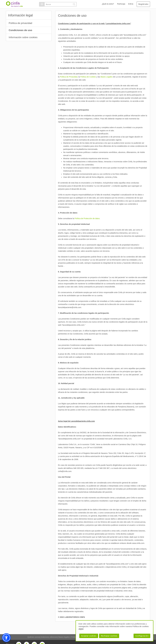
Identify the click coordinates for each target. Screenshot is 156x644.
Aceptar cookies (89, 636)
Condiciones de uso (20, 30)
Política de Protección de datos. (87, 218)
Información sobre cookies (23, 37)
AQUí (81, 629)
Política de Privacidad (69, 77)
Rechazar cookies (109, 636)
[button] (42, 4)
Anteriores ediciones (49, 637)
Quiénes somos (34, 637)
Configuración (142, 636)
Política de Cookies (88, 77)
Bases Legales (107, 77)
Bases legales (64, 637)
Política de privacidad (20, 23)
